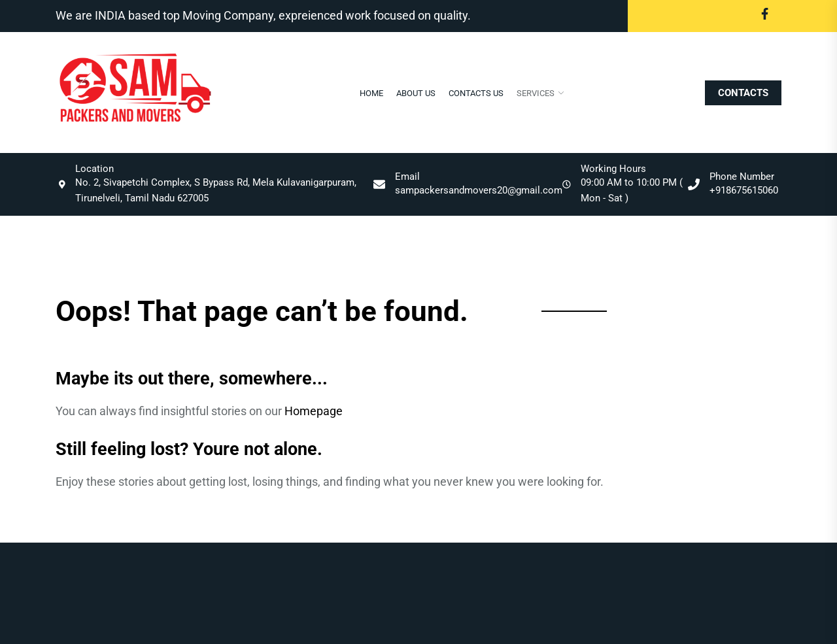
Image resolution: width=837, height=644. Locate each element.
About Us (416, 93)
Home (371, 93)
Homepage (314, 411)
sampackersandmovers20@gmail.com (479, 190)
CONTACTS (743, 93)
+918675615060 (744, 190)
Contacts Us (476, 93)
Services (536, 93)
